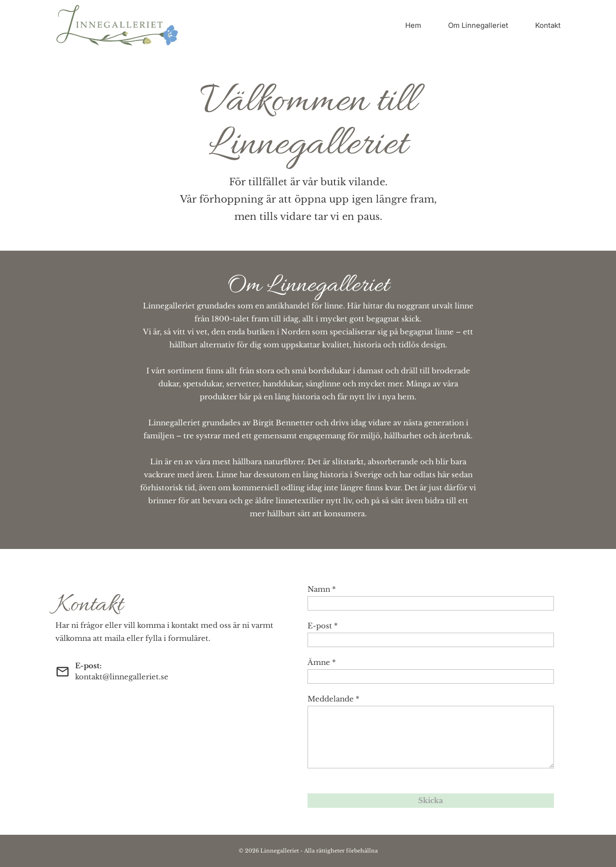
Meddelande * (334, 699)
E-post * (323, 626)
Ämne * (322, 662)
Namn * (322, 589)
